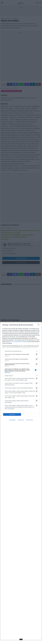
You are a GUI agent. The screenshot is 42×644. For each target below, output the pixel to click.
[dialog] (21, 483)
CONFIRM (12, 414)
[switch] (36, 354)
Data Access (21, 420)
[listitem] (21, 351)
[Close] (39, 325)
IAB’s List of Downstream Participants (18, 342)
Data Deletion (12, 420)
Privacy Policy (30, 420)
